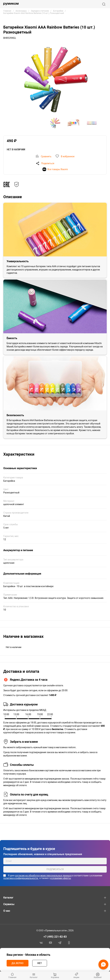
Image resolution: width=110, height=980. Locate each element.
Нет (40, 963)
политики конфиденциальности (21, 878)
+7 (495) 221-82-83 (55, 937)
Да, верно (18, 963)
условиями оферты (61, 878)
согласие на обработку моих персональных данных (43, 876)
